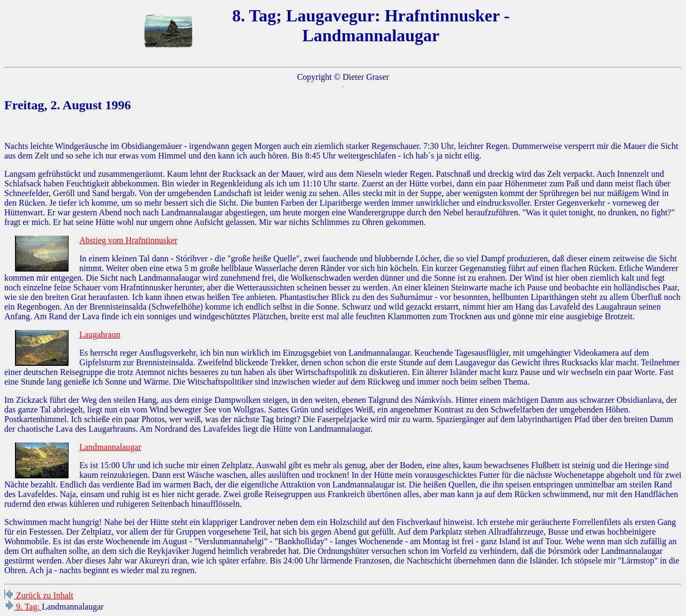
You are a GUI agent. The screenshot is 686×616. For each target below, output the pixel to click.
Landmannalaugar (110, 447)
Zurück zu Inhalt (39, 595)
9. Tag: (23, 607)
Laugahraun (100, 335)
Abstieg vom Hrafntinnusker (128, 240)
